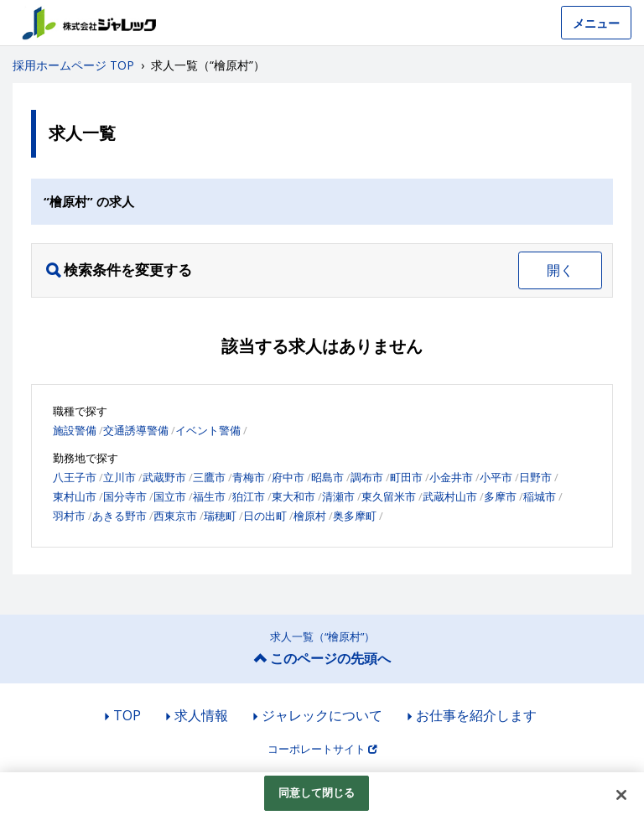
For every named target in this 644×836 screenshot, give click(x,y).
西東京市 (175, 516)
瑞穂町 (220, 516)
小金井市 (451, 477)
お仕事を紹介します (476, 715)
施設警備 (75, 430)
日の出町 (265, 516)
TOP (127, 715)
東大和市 (293, 496)
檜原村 (310, 516)
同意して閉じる (317, 792)
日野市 (535, 477)
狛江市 (249, 496)
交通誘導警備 (136, 430)
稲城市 (540, 496)
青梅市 (249, 477)
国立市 (170, 496)
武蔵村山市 (450, 496)
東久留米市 (389, 496)
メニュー (596, 23)
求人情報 (201, 715)
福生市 (209, 496)
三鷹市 (209, 477)
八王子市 (75, 477)
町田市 (406, 477)
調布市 (367, 477)
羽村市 (69, 516)
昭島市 (327, 477)
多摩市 (500, 496)
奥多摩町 (355, 516)
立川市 (119, 477)
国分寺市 (125, 496)
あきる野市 (119, 516)
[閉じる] (621, 795)
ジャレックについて (322, 715)
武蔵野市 (164, 477)
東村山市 (75, 496)
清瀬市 (338, 496)
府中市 (288, 477)
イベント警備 (208, 430)
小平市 (496, 477)
